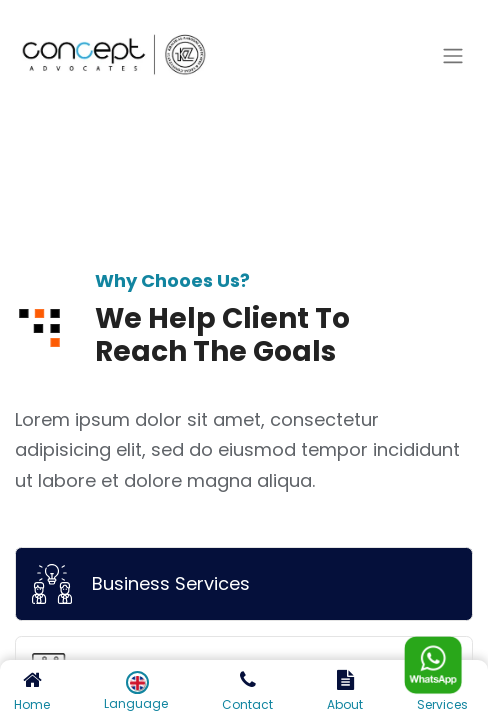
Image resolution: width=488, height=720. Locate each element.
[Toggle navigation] (453, 56)
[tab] (244, 584)
